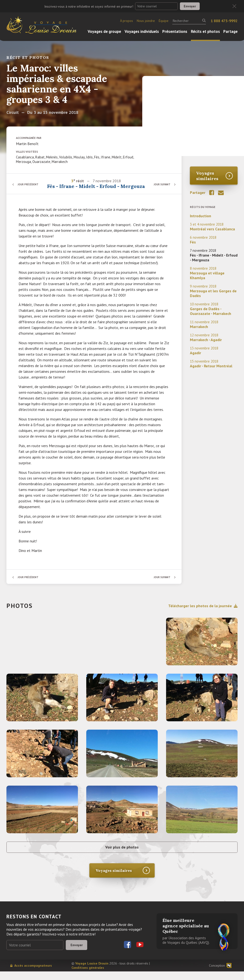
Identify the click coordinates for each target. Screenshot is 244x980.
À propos (127, 21)
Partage (230, 31)
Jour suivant (160, 187)
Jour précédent (30, 187)
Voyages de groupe (104, 31)
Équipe (164, 21)
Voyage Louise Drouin (92, 972)
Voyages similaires (207, 176)
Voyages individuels (142, 31)
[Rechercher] (189, 21)
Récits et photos (205, 31)
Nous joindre (146, 21)
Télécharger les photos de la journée (203, 612)
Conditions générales (88, 976)
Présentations (175, 31)
